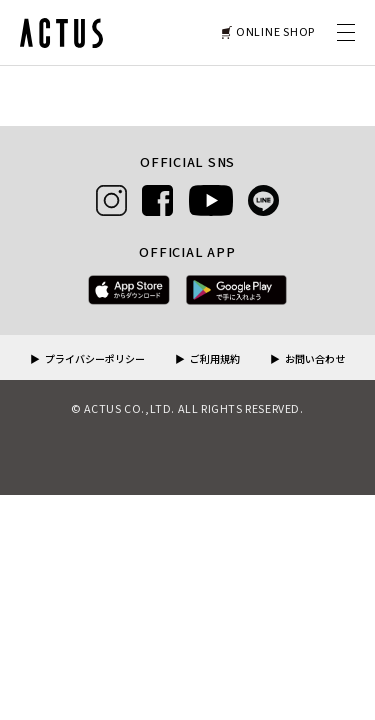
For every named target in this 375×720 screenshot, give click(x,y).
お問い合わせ (315, 360)
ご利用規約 (215, 360)
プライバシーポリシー (95, 360)
